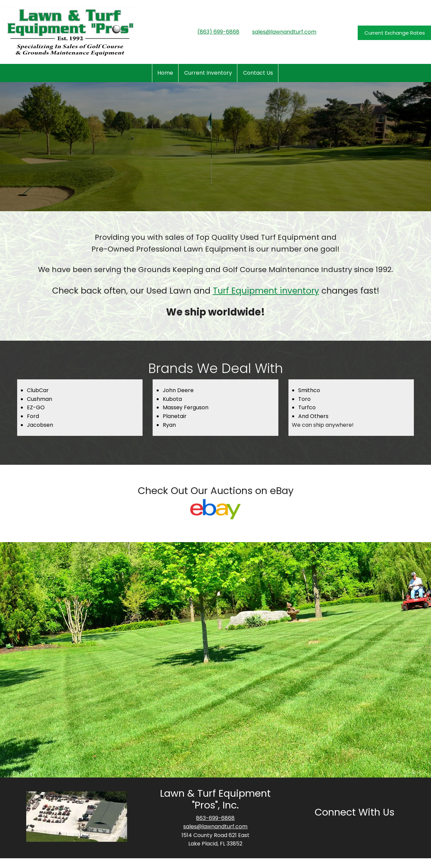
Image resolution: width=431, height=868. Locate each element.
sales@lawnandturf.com (284, 32)
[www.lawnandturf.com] (70, 32)
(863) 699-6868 (218, 32)
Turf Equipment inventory (266, 291)
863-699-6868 (215, 818)
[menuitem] (165, 73)
